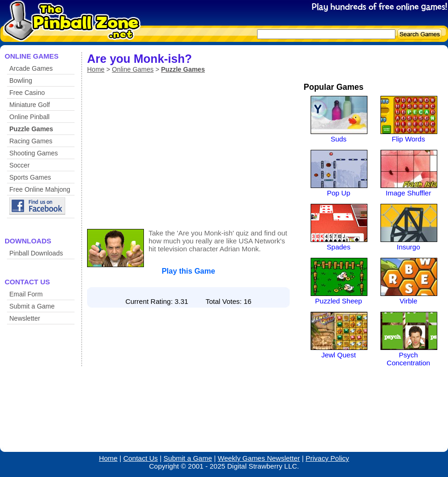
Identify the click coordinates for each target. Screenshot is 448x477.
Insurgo (408, 247)
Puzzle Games (31, 129)
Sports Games (30, 177)
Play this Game (188, 271)
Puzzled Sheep (339, 301)
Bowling (21, 81)
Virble (408, 301)
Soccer (20, 165)
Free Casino (27, 93)
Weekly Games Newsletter (259, 458)
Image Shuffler (408, 193)
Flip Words (408, 139)
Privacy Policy (327, 458)
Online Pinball (29, 117)
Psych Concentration (408, 359)
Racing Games (31, 141)
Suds (339, 139)
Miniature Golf (30, 105)
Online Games (132, 69)
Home (96, 69)
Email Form (26, 294)
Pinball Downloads (36, 253)
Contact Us (141, 458)
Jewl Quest (339, 355)
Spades (339, 247)
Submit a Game (32, 306)
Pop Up (339, 193)
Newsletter (25, 318)
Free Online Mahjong (40, 189)
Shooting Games (34, 153)
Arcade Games (31, 68)
